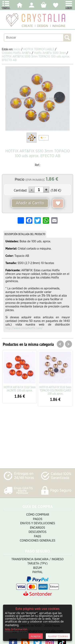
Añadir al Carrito (30, 203)
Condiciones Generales (37, 541)
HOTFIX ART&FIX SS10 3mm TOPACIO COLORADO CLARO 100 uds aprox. (55, 390)
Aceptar (36, 636)
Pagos (38, 519)
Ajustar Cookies (58, 636)
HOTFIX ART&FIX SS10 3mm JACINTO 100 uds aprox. (20, 389)
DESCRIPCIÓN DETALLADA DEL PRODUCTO (25, 234)
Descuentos (37, 532)
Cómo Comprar (38, 515)
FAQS (37, 536)
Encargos (37, 528)
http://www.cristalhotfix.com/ (24, 328)
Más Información (16, 629)
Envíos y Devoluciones (38, 523)
